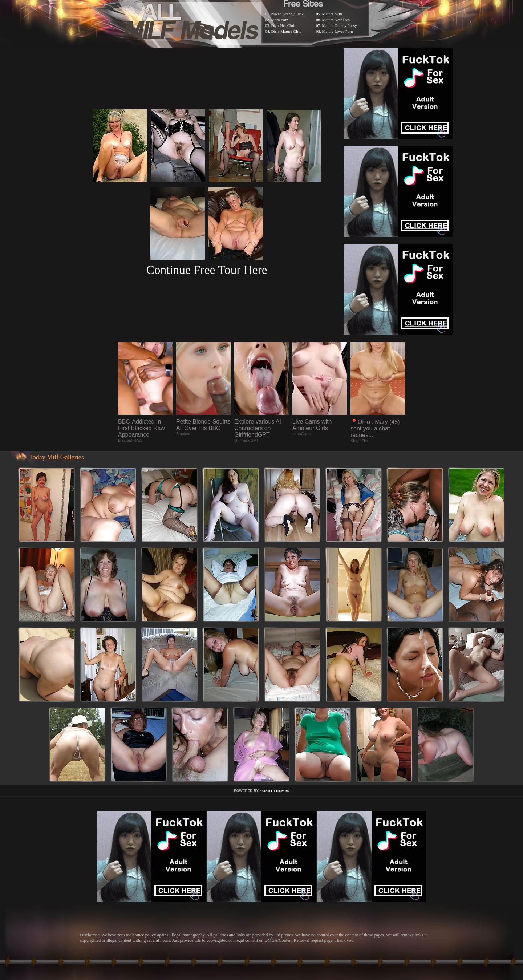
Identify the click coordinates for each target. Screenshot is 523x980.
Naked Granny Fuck (287, 14)
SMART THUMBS (274, 791)
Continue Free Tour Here (206, 270)
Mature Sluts (333, 14)
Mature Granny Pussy (340, 25)
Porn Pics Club (283, 25)
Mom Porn (280, 20)
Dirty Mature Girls (286, 31)
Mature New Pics (336, 20)
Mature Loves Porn (338, 31)
